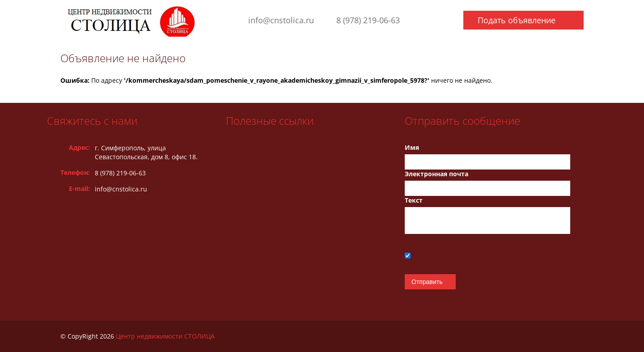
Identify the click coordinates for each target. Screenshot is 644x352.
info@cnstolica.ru (281, 20)
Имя (412, 147)
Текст (414, 200)
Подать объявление (517, 20)
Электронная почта (436, 174)
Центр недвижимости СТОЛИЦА (165, 336)
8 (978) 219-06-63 (368, 20)
